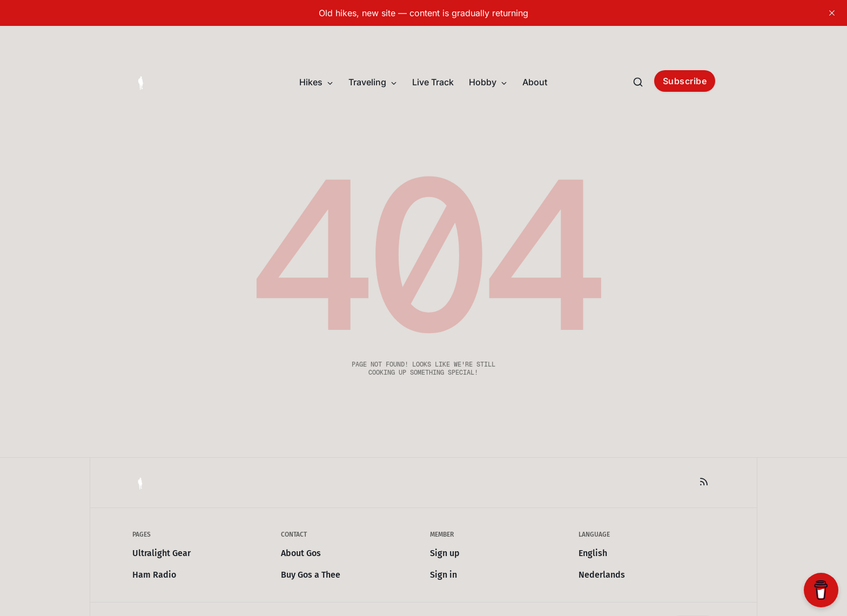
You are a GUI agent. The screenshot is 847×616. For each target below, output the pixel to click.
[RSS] (704, 482)
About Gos (301, 553)
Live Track (433, 82)
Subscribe (685, 81)
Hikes (316, 82)
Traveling (373, 82)
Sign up (445, 553)
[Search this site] (638, 82)
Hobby (488, 82)
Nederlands (602, 575)
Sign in (443, 575)
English (593, 553)
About (535, 82)
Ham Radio (154, 575)
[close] (832, 13)
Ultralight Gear (162, 553)
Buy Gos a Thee (311, 575)
